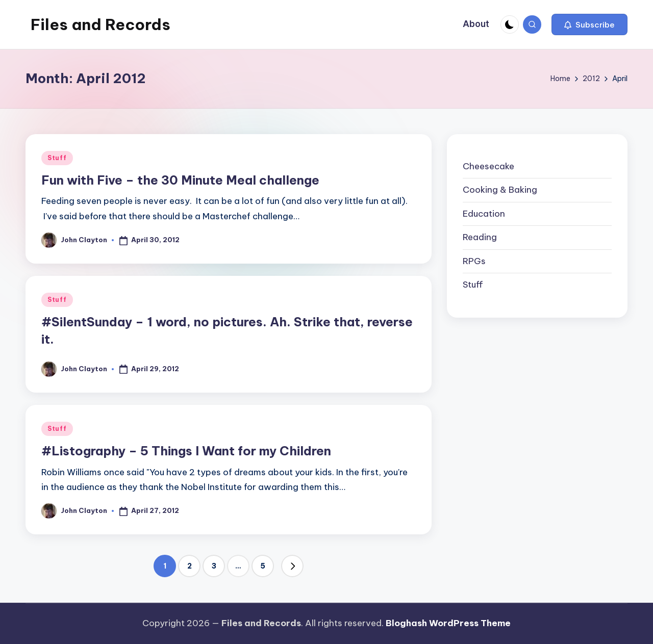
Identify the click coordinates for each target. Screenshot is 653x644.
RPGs (474, 261)
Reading (480, 237)
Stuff (57, 158)
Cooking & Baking (500, 190)
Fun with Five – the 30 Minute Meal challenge (180, 180)
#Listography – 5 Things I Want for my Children (186, 451)
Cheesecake (488, 166)
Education (484, 214)
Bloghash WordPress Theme (448, 623)
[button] (589, 24)
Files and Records (101, 24)
